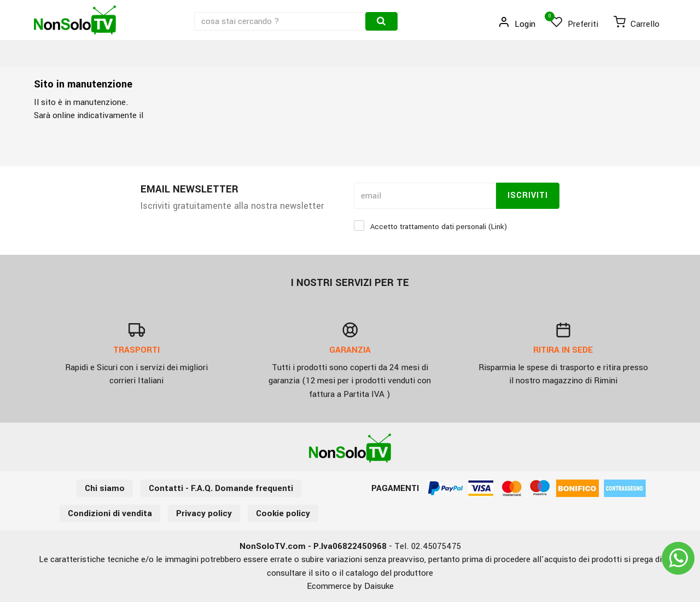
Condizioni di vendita (110, 513)
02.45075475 (436, 546)
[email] (425, 196)
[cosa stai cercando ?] (281, 21)
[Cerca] (381, 21)
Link (498, 227)
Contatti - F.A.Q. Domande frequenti (221, 488)
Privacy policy (204, 513)
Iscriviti (528, 195)
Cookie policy (283, 513)
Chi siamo (105, 488)
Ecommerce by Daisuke (350, 586)
